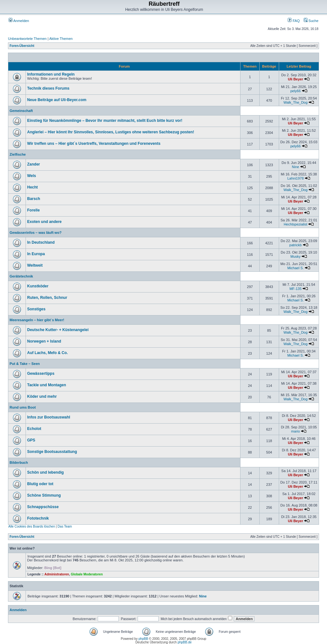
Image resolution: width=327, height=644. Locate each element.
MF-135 (295, 289)
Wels (32, 176)
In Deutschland (41, 242)
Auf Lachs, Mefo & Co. (47, 353)
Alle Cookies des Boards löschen (32, 526)
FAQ (294, 21)
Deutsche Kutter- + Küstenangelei (58, 330)
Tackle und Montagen (47, 385)
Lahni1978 (296, 178)
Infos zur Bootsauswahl (49, 417)
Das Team (65, 526)
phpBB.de (185, 642)
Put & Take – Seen (25, 364)
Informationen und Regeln (51, 74)
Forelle (33, 210)
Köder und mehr (42, 396)
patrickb (296, 245)
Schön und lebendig (46, 472)
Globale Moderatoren (87, 574)
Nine (296, 167)
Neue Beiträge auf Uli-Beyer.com (57, 100)
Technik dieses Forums (48, 88)
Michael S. (296, 268)
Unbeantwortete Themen (27, 39)
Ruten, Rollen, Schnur (47, 298)
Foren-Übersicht (22, 46)
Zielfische (18, 154)
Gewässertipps (41, 374)
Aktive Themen (61, 39)
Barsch (34, 199)
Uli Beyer (296, 79)
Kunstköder (38, 286)
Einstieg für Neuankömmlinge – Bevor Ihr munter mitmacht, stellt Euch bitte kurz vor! (105, 121)
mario (296, 431)
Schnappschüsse (43, 507)
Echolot (34, 429)
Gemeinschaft (21, 111)
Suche (311, 21)
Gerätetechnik (21, 276)
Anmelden (19, 21)
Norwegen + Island (44, 341)
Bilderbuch (19, 463)
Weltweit (35, 265)
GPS (31, 440)
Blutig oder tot (40, 484)
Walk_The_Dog (296, 102)
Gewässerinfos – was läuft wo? (36, 233)
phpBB (143, 639)
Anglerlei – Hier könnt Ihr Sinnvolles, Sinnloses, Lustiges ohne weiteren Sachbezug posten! (111, 132)
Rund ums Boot (23, 407)
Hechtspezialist (295, 224)
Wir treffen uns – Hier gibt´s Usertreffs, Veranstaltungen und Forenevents (94, 144)
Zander (34, 164)
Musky (295, 256)
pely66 (295, 91)
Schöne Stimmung (44, 495)
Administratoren (57, 574)
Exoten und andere (44, 222)
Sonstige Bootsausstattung (52, 452)
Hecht (32, 187)
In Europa (36, 254)
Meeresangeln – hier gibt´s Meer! (37, 320)
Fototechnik (38, 518)
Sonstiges (36, 309)
